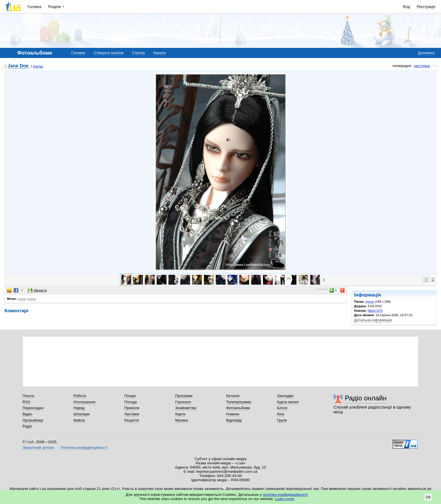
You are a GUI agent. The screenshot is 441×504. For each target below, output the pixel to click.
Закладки (285, 396)
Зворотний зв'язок (38, 448)
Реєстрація (426, 7)
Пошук (130, 396)
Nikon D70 (375, 311)
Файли (79, 420)
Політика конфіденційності (84, 448)
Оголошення (84, 402)
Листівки (132, 414)
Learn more (285, 499)
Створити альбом (109, 53)
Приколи (132, 408)
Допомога (426, 53)
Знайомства (186, 408)
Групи (282, 420)
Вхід (407, 7)
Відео (27, 414)
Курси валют (288, 402)
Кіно (281, 414)
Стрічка (138, 53)
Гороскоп (183, 402)
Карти (180, 414)
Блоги (282, 408)
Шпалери (81, 414)
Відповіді (234, 420)
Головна (34, 7)
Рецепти (132, 420)
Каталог (233, 396)
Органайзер (33, 420)
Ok (428, 497)
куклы (38, 66)
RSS (26, 402)
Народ (79, 408)
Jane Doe (18, 66)
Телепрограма (239, 402)
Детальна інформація (373, 320)
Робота (80, 396)
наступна (422, 66)
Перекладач (33, 408)
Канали (159, 53)
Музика (182, 420)
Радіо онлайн (366, 398)
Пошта (28, 396)
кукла (22, 299)
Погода (130, 402)
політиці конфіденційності (285, 495)
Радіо (27, 426)
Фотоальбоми (238, 408)
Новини (233, 414)
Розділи (55, 7)
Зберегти (37, 290)
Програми (184, 396)
